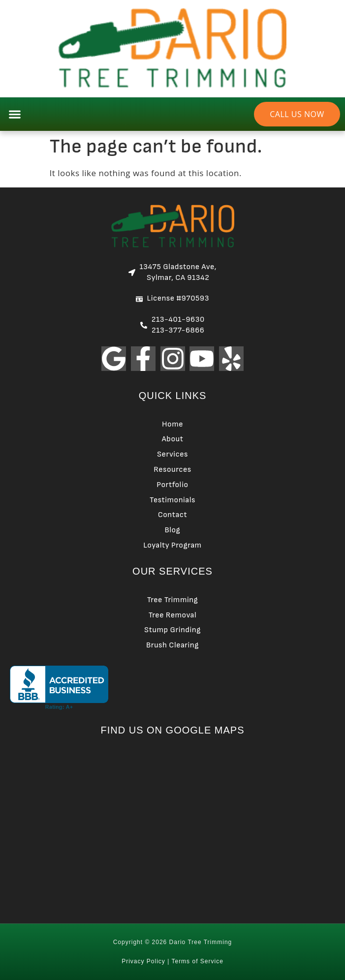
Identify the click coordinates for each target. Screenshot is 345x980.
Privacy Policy (143, 961)
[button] (15, 114)
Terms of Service (197, 961)
